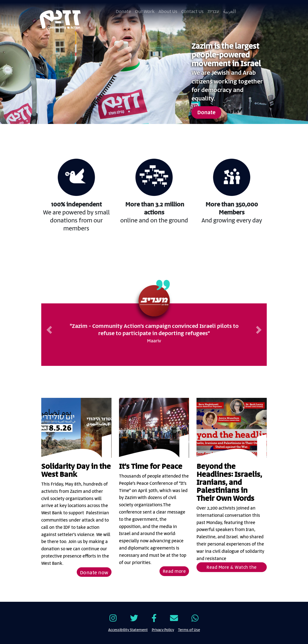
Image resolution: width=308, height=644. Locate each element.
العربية (229, 12)
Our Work (145, 12)
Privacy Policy (163, 630)
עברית (213, 12)
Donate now (94, 573)
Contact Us (192, 12)
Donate (123, 12)
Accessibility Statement (128, 630)
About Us (168, 12)
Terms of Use (189, 630)
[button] (49, 330)
